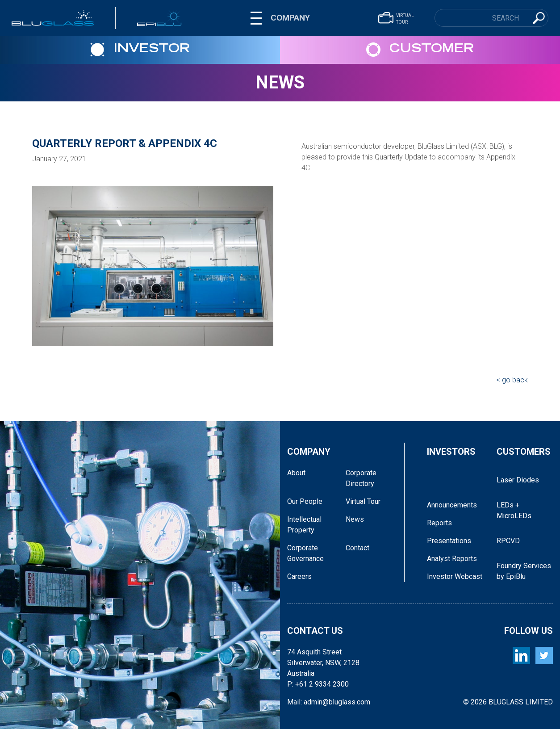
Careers (299, 576)
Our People (305, 501)
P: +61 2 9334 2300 (318, 684)
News (280, 82)
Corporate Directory (361, 478)
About (296, 473)
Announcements (452, 505)
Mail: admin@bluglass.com (329, 702)
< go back (512, 380)
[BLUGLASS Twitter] (544, 656)
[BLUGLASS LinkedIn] (521, 656)
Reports (439, 523)
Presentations (449, 541)
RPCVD (508, 541)
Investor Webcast (455, 576)
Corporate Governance (305, 553)
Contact (357, 548)
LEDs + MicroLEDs (514, 510)
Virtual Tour (363, 501)
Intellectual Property (304, 525)
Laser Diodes (518, 480)
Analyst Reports (452, 559)
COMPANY (290, 18)
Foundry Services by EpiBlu (524, 571)
